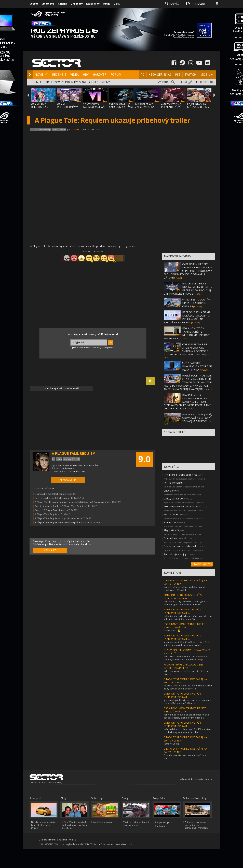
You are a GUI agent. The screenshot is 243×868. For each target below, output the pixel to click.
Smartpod (48, 4)
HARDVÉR (100, 74)
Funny (107, 4)
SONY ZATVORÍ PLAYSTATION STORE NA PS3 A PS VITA (197, 366)
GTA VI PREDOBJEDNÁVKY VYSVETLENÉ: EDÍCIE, (69, 107)
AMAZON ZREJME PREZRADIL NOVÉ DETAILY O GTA (171, 107)
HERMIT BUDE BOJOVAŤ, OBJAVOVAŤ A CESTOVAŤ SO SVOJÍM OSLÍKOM (197, 418)
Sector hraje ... (172, 514)
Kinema (63, 4)
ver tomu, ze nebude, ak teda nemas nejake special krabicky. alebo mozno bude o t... (186, 716)
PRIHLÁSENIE (199, 4)
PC (143, 74)
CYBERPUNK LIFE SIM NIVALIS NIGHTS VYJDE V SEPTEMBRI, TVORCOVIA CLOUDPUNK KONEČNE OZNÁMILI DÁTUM (188, 271)
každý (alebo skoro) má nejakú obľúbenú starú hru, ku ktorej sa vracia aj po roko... (188, 731)
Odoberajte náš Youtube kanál (62, 388)
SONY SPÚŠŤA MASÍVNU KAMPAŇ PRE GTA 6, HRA (94, 107)
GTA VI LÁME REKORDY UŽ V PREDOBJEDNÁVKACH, (44, 107)
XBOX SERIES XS (160, 74)
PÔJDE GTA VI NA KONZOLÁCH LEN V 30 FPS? (198, 107)
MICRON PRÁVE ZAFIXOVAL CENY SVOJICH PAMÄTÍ (145, 107)
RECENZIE (59, 74)
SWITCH (190, 74)
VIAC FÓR (207, 564)
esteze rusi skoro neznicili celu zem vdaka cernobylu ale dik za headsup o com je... (185, 658)
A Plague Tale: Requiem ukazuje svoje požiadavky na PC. (64, 522)
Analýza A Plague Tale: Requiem (51, 510)
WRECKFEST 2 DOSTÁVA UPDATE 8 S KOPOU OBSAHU (197, 303)
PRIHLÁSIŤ (50, 550)
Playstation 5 (171, 530)
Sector (34, 4)
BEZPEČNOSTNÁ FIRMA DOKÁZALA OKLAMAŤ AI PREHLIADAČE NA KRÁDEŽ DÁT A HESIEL (187, 317)
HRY (86, 74)
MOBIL (205, 74)
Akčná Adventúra (65, 468)
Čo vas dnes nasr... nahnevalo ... (181, 546)
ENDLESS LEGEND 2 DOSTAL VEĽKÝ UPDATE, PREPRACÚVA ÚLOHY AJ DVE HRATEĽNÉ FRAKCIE (188, 288)
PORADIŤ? (202, 82)
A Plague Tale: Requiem (47, 514)
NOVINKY (41, 74)
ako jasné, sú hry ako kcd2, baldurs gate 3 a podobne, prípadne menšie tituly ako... (186, 603)
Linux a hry (170, 490)
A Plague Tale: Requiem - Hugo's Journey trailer (59, 518)
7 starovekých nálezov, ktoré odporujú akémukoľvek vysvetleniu (196, 825)
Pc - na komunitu (173, 483)
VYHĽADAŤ (164, 82)
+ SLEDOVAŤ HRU (68, 480)
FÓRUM (116, 74)
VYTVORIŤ (196, 564)
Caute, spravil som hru (176, 498)
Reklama (63, 840)
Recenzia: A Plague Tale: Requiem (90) (54, 498)
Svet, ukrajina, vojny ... (176, 554)
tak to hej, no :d (171, 744)
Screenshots (171, 522)
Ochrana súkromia (48, 840)
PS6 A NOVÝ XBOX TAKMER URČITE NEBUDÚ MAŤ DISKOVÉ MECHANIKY (187, 333)
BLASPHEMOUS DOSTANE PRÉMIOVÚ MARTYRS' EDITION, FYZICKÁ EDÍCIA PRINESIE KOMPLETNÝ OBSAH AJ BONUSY (187, 402)
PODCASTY (57, 82)
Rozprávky (93, 4)
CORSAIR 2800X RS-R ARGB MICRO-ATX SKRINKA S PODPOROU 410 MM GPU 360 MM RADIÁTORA (187, 349)
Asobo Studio (91, 465)
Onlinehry (77, 4)
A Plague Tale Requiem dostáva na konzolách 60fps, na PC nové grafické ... (73, 502)
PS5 (178, 74)
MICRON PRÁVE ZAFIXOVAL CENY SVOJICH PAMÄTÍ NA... (184, 666)
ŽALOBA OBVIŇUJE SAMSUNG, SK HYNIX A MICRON (121, 107)
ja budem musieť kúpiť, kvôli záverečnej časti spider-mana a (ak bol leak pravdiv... (187, 644)
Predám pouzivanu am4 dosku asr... (184, 506)
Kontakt (73, 840)
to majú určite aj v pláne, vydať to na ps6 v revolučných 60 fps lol (185, 588)
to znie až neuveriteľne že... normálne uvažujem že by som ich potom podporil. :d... (188, 687)
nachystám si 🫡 (172, 631)
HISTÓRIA (44, 82)
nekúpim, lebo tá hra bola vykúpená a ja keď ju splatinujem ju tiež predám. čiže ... (188, 618)
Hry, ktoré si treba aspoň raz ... (182, 475)
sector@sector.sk (124, 844)
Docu (117, 4)
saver (77, 129)
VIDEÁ (74, 74)
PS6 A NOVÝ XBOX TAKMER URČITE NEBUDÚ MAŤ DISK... (185, 626)
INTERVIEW (71, 82)
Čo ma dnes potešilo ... (176, 538)
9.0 (144, 459)
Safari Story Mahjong (102, 822)
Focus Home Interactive (70, 465)
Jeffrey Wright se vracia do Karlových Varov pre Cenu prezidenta (75, 825)
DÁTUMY (105, 82)
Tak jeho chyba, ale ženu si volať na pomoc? (136, 824)
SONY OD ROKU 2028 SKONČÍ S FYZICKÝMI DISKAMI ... (183, 597)
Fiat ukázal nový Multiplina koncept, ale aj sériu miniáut (44, 825)
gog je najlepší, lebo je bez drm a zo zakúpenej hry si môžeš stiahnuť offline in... (188, 702)
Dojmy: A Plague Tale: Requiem (51, 494)
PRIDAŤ (183, 82)
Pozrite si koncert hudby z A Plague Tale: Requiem (60, 506)
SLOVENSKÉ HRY (89, 82)
